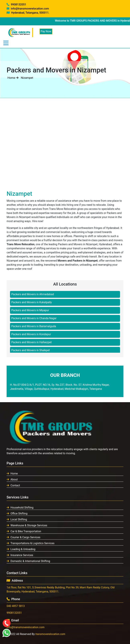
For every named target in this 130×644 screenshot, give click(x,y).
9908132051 (16, 5)
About (12, 479)
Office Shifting (17, 513)
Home (13, 78)
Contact (13, 485)
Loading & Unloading (21, 549)
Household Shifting (20, 508)
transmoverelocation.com (50, 634)
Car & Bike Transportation (24, 531)
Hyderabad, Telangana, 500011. (28, 13)
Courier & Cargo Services (23, 537)
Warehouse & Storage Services (27, 525)
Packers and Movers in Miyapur (30, 310)
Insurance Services (20, 555)
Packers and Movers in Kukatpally (32, 302)
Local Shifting (17, 519)
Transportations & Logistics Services (31, 543)
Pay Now (46, 31)
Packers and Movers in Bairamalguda (34, 326)
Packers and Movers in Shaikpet (31, 350)
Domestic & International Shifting (28, 561)
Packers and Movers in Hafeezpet (31, 342)
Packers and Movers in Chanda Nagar (34, 318)
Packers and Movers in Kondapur (31, 334)
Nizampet (27, 78)
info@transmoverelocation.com (28, 9)
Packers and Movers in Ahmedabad (33, 294)
